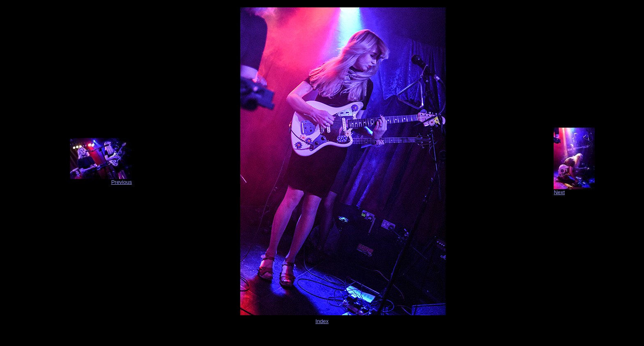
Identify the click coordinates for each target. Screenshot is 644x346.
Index (322, 321)
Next (559, 192)
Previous (122, 182)
